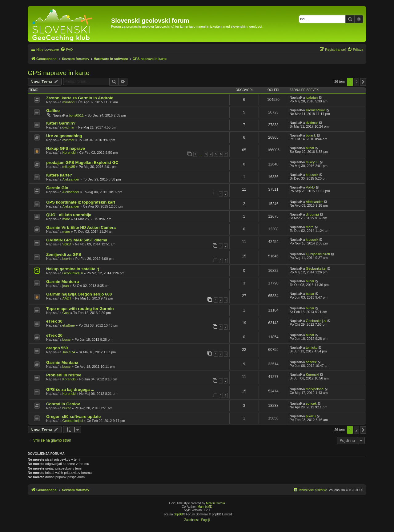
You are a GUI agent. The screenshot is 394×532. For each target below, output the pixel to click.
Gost (66, 313)
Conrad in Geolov (63, 404)
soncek (311, 362)
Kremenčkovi (316, 110)
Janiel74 (69, 352)
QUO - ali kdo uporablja (69, 215)
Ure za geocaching (64, 136)
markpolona (315, 389)
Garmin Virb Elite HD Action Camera (81, 227)
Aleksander (71, 179)
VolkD (310, 187)
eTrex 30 (54, 321)
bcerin (67, 259)
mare (66, 219)
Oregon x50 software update (73, 417)
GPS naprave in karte (59, 73)
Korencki (69, 153)
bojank (311, 135)
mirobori (69, 102)
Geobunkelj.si (73, 273)
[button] (363, 82)
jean (66, 286)
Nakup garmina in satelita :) (73, 269)
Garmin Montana (62, 362)
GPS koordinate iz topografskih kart (81, 202)
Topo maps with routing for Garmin (80, 309)
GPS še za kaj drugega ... (70, 389)
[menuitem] (66, 50)
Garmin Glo (57, 188)
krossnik (312, 175)
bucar (310, 148)
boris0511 (76, 115)
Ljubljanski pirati (318, 254)
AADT (67, 298)
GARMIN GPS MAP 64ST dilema (77, 240)
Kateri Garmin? (61, 123)
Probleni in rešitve (64, 375)
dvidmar (68, 127)
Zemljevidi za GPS (64, 254)
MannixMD (205, 507)
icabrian (312, 97)
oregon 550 (57, 348)
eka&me (69, 325)
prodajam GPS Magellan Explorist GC (82, 163)
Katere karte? (59, 175)
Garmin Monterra (62, 282)
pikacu (311, 416)
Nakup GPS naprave (66, 148)
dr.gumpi (312, 214)
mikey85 (69, 167)
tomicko (312, 347)
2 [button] (356, 82)
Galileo (53, 111)
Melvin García (215, 503)
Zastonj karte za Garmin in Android (80, 98)
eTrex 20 (54, 335)
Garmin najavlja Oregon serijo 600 (79, 294)
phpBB (178, 514)
